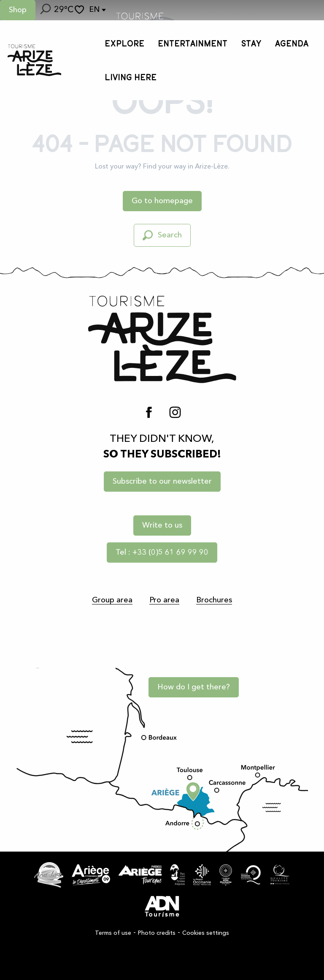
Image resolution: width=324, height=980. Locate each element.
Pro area (164, 600)
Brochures (214, 600)
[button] (45, 10)
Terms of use (113, 933)
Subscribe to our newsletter (162, 482)
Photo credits (157, 933)
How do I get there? (194, 687)
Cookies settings (206, 933)
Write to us (162, 525)
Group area (112, 600)
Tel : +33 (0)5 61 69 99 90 (162, 553)
